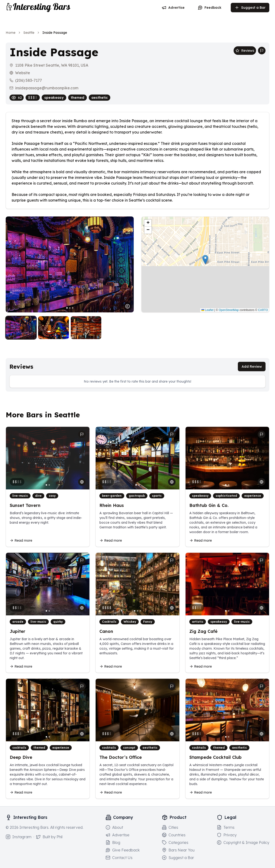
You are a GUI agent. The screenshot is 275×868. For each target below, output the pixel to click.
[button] (205, 260)
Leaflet (207, 310)
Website (23, 73)
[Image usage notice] (128, 306)
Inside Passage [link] (55, 33)
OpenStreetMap (229, 310)
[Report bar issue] (262, 51)
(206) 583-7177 (29, 80)
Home (11, 33)
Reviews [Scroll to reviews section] (245, 51)
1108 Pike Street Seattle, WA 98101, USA (52, 65)
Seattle (29, 33)
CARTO (263, 310)
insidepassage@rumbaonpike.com (47, 88)
